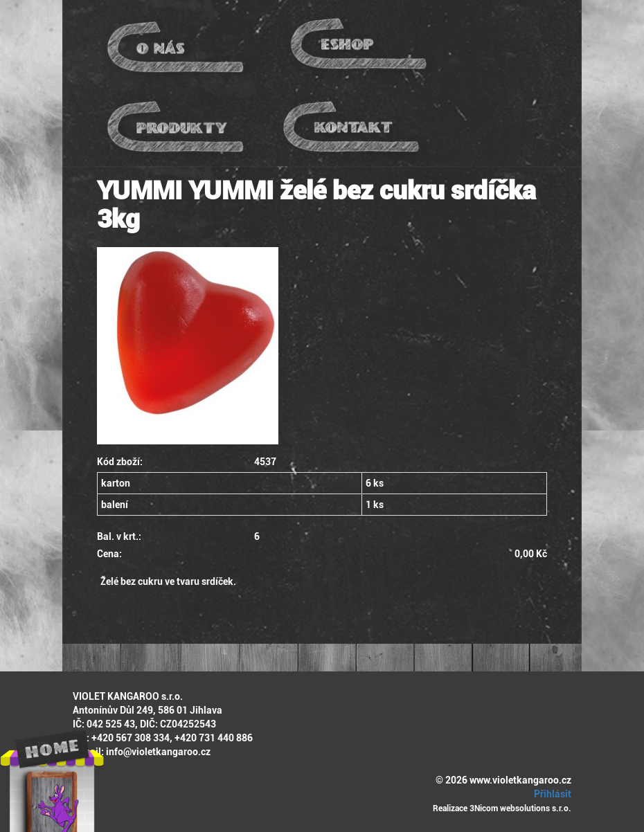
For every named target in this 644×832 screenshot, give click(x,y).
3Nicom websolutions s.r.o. (520, 808)
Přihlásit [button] (551, 794)
